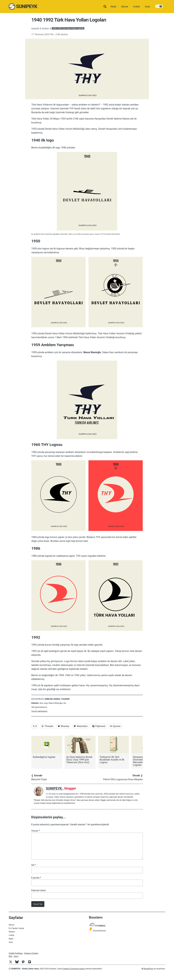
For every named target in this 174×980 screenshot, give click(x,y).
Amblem (46, 28)
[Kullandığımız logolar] (47, 747)
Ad (34, 865)
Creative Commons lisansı (74, 969)
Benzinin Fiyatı (39, 777)
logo (46, 703)
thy (65, 703)
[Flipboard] (30, 963)
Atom (16, 956)
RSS (10, 956)
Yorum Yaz (38, 904)
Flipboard (99, 726)
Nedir (103, 800)
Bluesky (63, 726)
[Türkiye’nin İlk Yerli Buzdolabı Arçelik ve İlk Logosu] (113, 750)
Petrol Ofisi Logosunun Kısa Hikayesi (123, 777)
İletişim (12, 932)
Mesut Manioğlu (56, 703)
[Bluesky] (18, 963)
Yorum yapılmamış (39, 711)
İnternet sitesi (39, 890)
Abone (11, 925)
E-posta (36, 878)
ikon (41, 703)
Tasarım (65, 699)
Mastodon (81, 726)
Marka (57, 699)
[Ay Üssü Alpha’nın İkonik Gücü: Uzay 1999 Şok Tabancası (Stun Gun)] (80, 750)
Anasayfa (35, 28)
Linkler (12, 935)
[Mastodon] (24, 963)
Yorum (36, 831)
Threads (47, 726)
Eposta (115, 726)
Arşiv (11, 942)
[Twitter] (12, 963)
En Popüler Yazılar (16, 928)
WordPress (147, 969)
